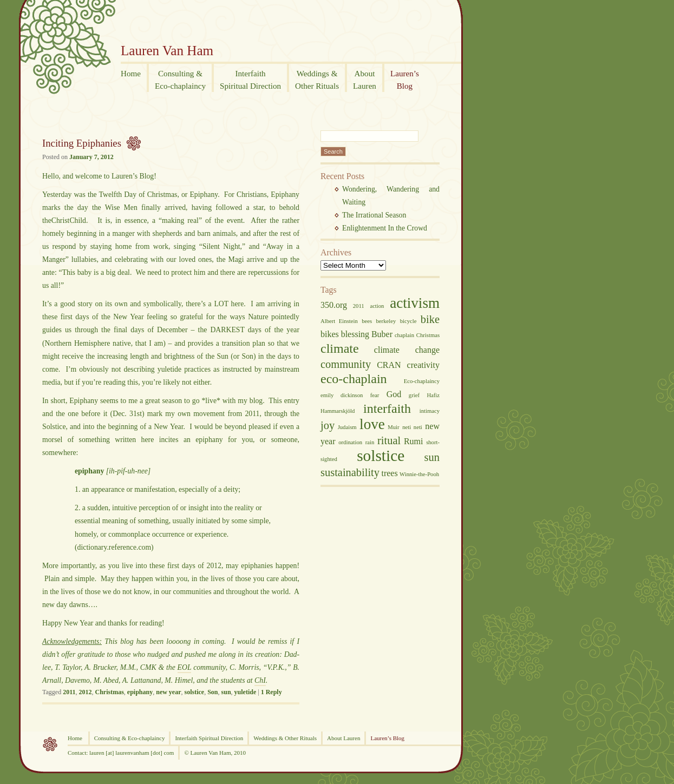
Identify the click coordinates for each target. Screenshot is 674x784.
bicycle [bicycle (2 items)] (408, 321)
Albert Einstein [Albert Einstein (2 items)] (339, 321)
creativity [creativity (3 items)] (423, 365)
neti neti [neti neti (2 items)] (412, 427)
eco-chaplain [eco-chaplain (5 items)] (354, 379)
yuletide (246, 692)
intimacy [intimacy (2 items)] (430, 411)
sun (226, 692)
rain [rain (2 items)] (370, 442)
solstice (195, 692)
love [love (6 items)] (372, 424)
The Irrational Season (374, 215)
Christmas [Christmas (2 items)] (428, 335)
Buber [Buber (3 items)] (382, 334)
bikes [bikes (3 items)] (330, 334)
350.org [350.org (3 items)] (334, 305)
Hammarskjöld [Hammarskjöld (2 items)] (338, 411)
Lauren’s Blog (387, 738)
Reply (271, 692)
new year (168, 692)
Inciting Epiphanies (82, 143)
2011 (69, 692)
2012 (86, 692)
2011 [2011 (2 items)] (359, 306)
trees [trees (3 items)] (389, 473)
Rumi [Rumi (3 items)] (414, 441)
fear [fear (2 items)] (375, 395)
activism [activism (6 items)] (415, 303)
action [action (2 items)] (377, 306)
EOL (185, 667)
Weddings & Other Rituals (285, 738)
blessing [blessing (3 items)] (355, 334)
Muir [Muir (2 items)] (393, 427)
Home (76, 738)
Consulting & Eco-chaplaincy (130, 738)
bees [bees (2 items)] (367, 321)
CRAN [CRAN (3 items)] (389, 365)
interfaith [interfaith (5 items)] (387, 409)
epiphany (140, 692)
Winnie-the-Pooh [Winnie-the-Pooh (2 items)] (419, 474)
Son (212, 692)
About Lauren (343, 738)
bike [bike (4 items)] (430, 319)
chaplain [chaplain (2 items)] (404, 335)
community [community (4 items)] (346, 364)
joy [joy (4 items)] (328, 425)
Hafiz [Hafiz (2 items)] (433, 395)
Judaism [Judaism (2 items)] (347, 427)
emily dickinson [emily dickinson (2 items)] (342, 395)
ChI (260, 680)
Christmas (110, 692)
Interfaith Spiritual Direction (209, 738)
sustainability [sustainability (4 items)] (350, 472)
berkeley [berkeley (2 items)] (386, 321)
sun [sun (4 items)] (432, 457)
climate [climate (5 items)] (340, 348)
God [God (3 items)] (394, 394)
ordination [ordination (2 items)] (350, 442)
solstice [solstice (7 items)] (381, 456)
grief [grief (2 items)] (414, 395)
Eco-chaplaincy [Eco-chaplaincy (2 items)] (422, 381)
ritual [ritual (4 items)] (389, 440)
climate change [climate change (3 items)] (407, 350)
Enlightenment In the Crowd (385, 228)
